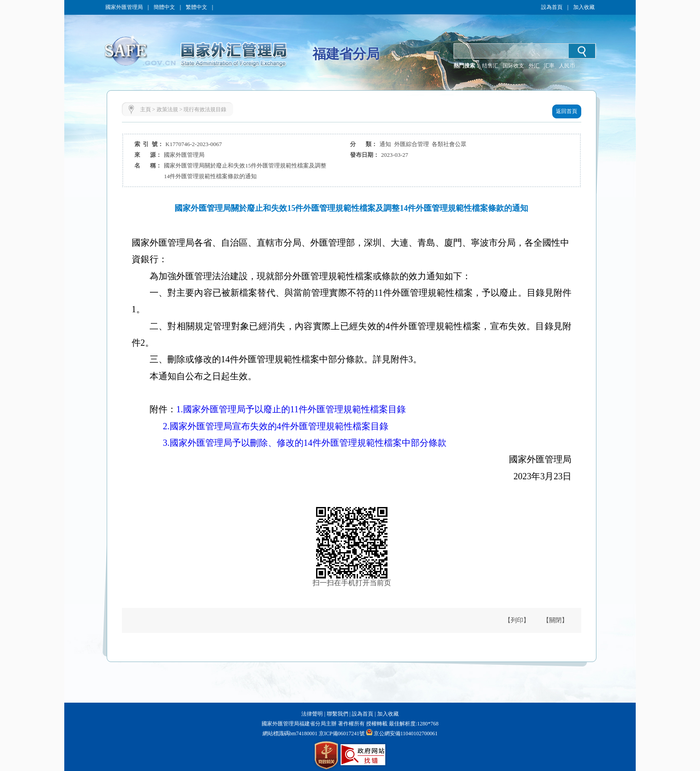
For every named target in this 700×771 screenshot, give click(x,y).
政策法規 (167, 109)
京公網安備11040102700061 (406, 733)
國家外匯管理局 (124, 7)
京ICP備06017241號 (341, 733)
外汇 (534, 66)
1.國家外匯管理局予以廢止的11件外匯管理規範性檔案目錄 (291, 409)
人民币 (567, 66)
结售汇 (490, 66)
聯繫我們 (337, 714)
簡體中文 (164, 7)
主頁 (146, 109)
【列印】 (517, 620)
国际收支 (513, 66)
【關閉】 (555, 620)
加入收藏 (584, 7)
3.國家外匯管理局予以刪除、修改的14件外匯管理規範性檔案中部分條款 (305, 443)
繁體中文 (196, 7)
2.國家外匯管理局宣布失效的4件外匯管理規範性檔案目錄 (276, 426)
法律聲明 (312, 714)
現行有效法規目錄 (205, 109)
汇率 (549, 66)
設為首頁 (552, 7)
